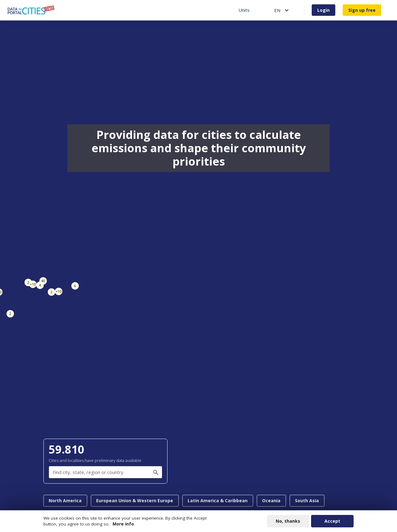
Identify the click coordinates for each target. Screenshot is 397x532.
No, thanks (288, 521)
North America (65, 501)
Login (323, 10)
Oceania (271, 501)
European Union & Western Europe (135, 501)
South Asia (307, 501)
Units (244, 10)
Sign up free (362, 10)
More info (123, 524)
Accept (332, 521)
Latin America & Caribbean (218, 501)
